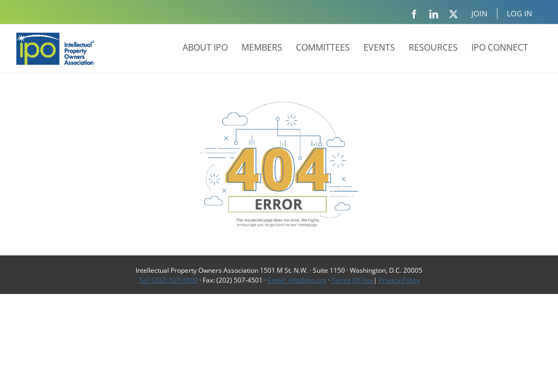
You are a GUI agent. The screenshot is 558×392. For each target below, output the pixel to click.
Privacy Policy (399, 280)
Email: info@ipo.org (297, 280)
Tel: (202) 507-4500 (168, 280)
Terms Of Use (352, 280)
